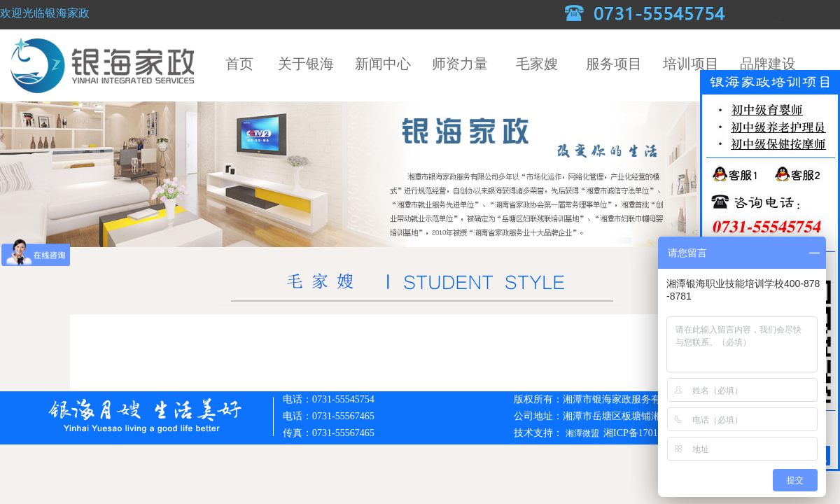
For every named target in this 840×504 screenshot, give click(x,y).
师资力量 (460, 64)
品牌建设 (768, 64)
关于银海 (306, 64)
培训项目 (691, 64)
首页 (239, 64)
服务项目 (614, 64)
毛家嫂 (537, 64)
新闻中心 (383, 64)
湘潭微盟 (583, 433)
